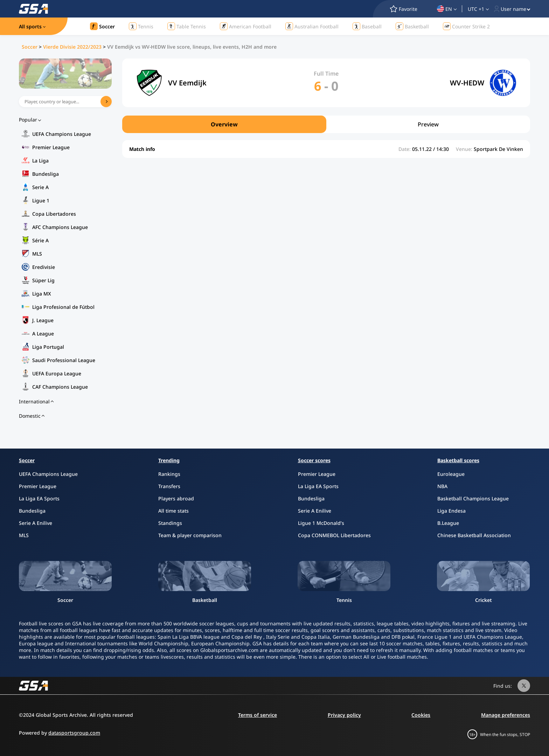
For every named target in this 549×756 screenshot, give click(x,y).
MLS (37, 254)
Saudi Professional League (64, 360)
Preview (428, 124)
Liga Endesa (451, 511)
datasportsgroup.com (74, 733)
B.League (448, 523)
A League (43, 334)
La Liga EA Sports (39, 498)
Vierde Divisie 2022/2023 (72, 47)
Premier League (51, 147)
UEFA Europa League (57, 373)
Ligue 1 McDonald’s (321, 523)
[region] (326, 124)
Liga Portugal (48, 347)
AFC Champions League (60, 227)
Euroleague (451, 474)
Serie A (40, 187)
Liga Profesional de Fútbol (63, 307)
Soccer (30, 47)
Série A (40, 240)
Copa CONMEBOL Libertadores (334, 535)
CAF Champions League (60, 387)
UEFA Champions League (62, 134)
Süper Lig (43, 280)
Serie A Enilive (36, 523)
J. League (43, 320)
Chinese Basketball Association (474, 535)
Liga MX (42, 294)
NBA (442, 486)
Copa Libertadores (54, 214)
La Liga (40, 161)
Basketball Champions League (473, 498)
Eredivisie (44, 267)
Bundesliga (46, 174)
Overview (224, 124)
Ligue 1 (41, 200)
